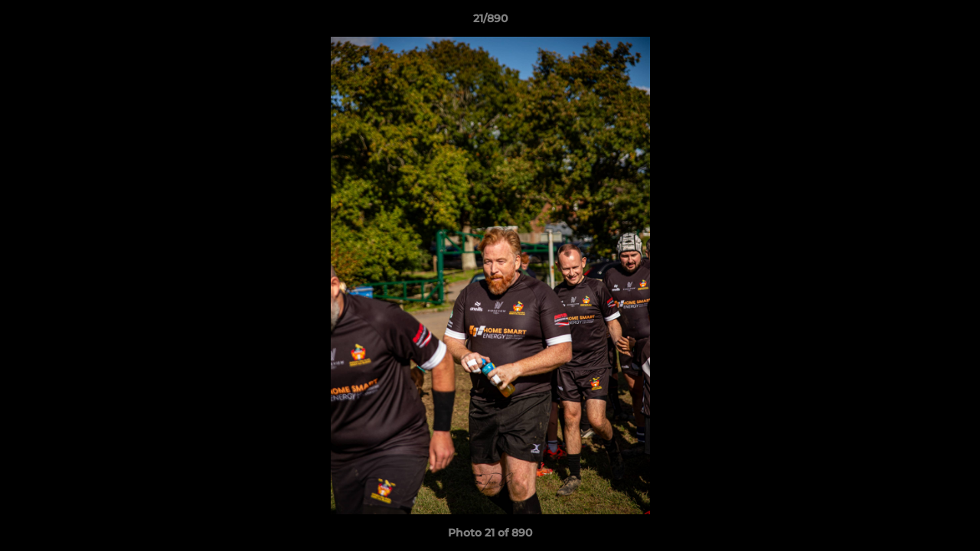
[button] (952, 22)
